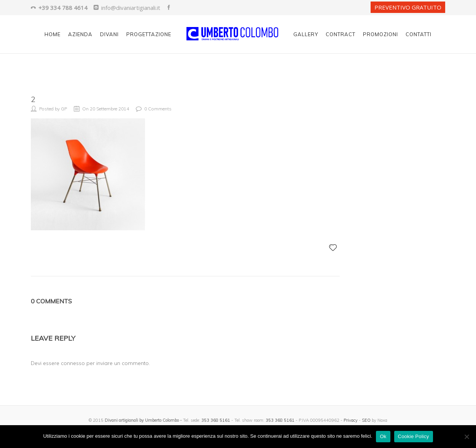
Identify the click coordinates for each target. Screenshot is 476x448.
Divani (109, 34)
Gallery (306, 34)
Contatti (419, 34)
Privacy (351, 420)
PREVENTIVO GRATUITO (408, 7)
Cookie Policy (414, 436)
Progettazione (149, 34)
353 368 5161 (216, 420)
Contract (341, 34)
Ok (383, 436)
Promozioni (380, 34)
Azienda (80, 34)
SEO (366, 420)
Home (53, 34)
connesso (73, 363)
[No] (466, 437)
